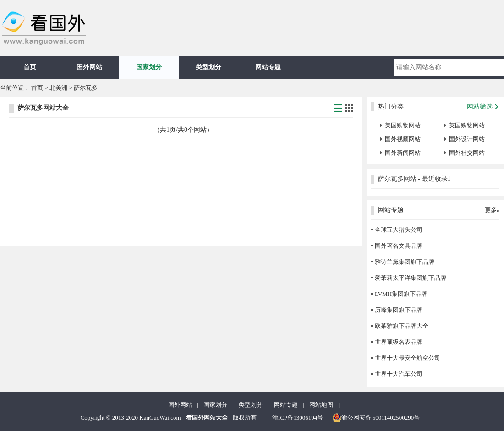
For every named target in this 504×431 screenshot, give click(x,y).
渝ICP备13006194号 (298, 417)
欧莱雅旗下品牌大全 (402, 326)
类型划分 (208, 67)
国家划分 (149, 67)
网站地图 (321, 405)
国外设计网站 (467, 139)
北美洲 (58, 88)
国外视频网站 (403, 139)
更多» (492, 210)
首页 (30, 67)
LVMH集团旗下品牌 (401, 294)
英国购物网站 (467, 125)
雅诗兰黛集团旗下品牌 (405, 262)
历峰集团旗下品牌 (399, 310)
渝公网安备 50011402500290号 (376, 418)
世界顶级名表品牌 (399, 342)
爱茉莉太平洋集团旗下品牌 (411, 278)
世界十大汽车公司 (399, 374)
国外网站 (89, 67)
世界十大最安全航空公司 (408, 358)
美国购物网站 (403, 125)
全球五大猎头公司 (399, 230)
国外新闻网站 (403, 153)
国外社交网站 (467, 153)
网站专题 (268, 67)
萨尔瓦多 (86, 88)
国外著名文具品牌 (399, 246)
